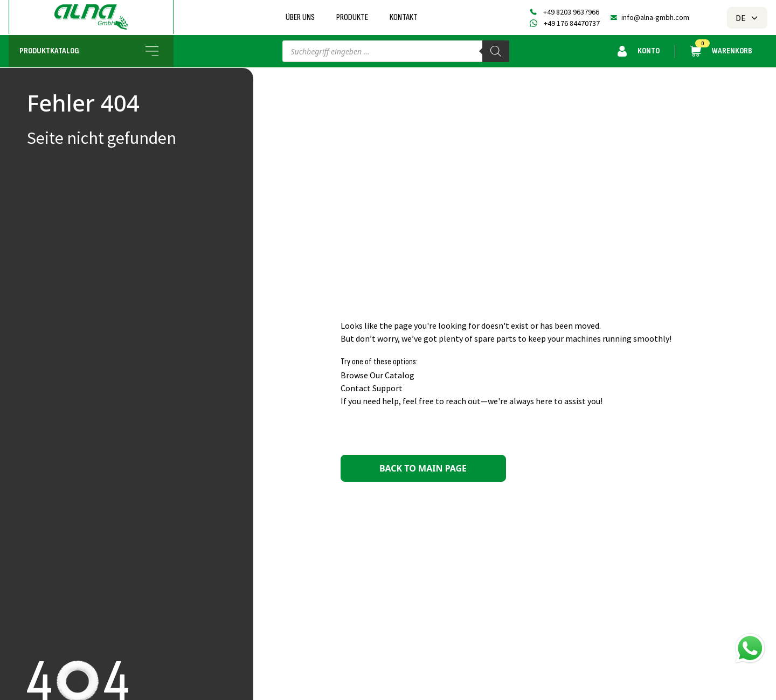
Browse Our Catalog (377, 375)
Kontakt (404, 18)
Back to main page (423, 468)
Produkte (352, 18)
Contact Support (372, 388)
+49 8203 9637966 (571, 12)
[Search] (496, 51)
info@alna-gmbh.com (655, 17)
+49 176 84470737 (572, 23)
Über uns (300, 18)
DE (747, 18)
